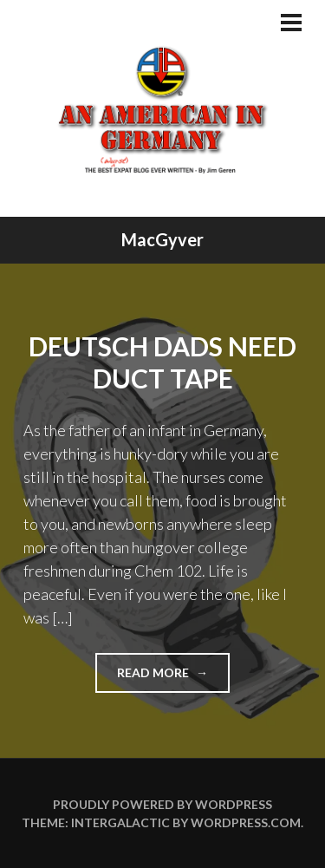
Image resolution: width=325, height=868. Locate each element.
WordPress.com (246, 822)
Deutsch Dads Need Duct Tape (162, 362)
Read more (173, 678)
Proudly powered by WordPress (162, 804)
